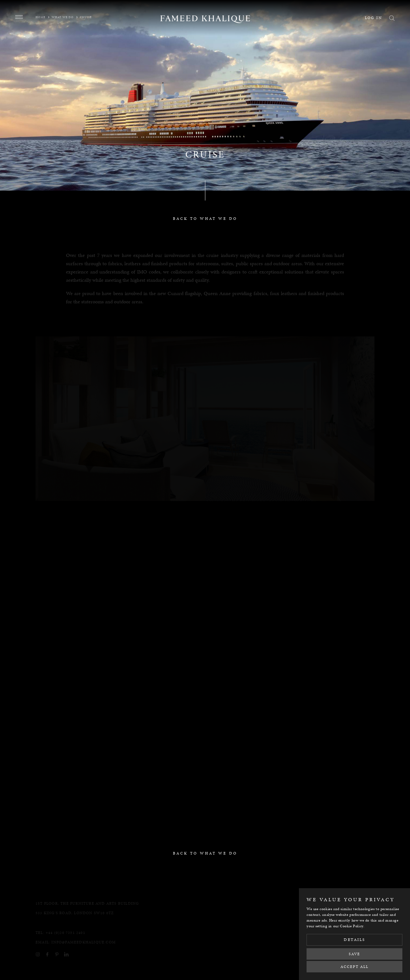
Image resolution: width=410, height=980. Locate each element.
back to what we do (205, 219)
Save (354, 954)
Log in (374, 18)
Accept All (354, 967)
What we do (63, 17)
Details (354, 940)
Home (40, 17)
